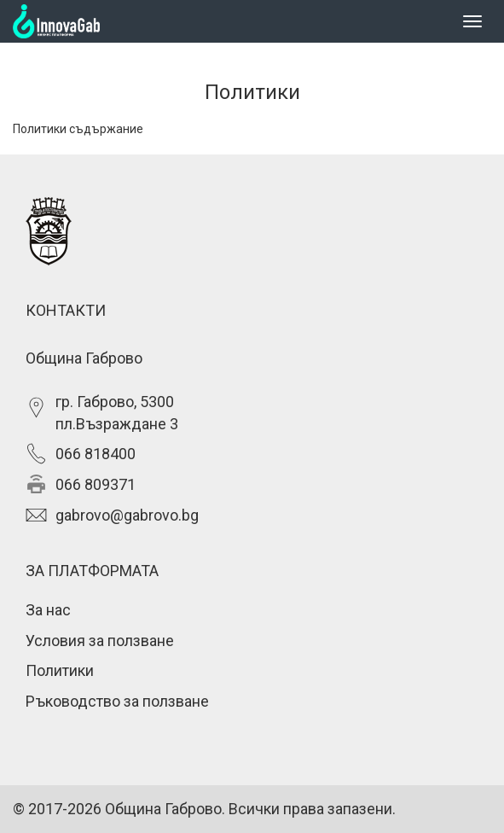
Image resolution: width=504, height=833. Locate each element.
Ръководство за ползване (117, 701)
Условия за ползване (100, 641)
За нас (48, 610)
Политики (60, 670)
